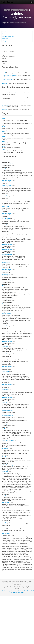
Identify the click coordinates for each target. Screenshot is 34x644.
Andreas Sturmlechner (7, 254)
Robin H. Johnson (6, 502)
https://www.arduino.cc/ (7, 24)
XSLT (25, 591)
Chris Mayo (4, 286)
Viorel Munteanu (6, 218)
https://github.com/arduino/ (19, 22)
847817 (3, 141)
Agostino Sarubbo (6, 263)
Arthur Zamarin (5, 169)
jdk (6, 83)
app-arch (4, 73)
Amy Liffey (4, 457)
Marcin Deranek (5, 330)
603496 (3, 127)
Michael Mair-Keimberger (8, 440)
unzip (8, 73)
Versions (17, 31)
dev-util (3, 105)
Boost (29, 591)
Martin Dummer (5, 509)
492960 (3, 119)
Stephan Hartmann (6, 304)
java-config (9, 79)
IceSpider (21, 593)
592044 (3, 122)
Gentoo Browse (7, 2)
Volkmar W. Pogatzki (7, 185)
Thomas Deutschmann (7, 416)
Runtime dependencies (17, 36)
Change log (17, 41)
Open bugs (17, 38)
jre (6, 109)
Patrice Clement (6, 496)
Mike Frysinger (5, 522)
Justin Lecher (5, 527)
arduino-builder (14, 75)
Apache (16, 591)
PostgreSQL (10, 591)
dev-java (4, 79)
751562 (3, 132)
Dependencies (17, 34)
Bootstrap (15, 593)
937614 (3, 149)
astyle (8, 105)
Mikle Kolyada (5, 358)
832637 (3, 136)
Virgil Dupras (5, 389)
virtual (3, 83)
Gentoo (4, 591)
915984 (3, 146)
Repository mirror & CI (7, 164)
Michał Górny (5, 346)
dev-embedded (16, 10)
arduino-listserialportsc (15, 97)
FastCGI (20, 591)
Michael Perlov (5, 371)
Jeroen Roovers (5, 448)
